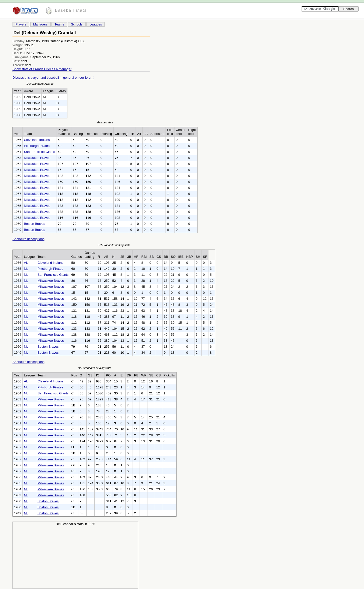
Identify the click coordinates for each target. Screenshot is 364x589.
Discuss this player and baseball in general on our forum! (53, 78)
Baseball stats (71, 10)
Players (21, 24)
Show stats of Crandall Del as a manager (42, 69)
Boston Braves (35, 224)
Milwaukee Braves (37, 158)
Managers (40, 24)
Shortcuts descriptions (28, 239)
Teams (59, 24)
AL (26, 263)
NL (26, 269)
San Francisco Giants (39, 152)
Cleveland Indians (37, 140)
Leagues (96, 24)
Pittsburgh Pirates (37, 146)
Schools (77, 24)
